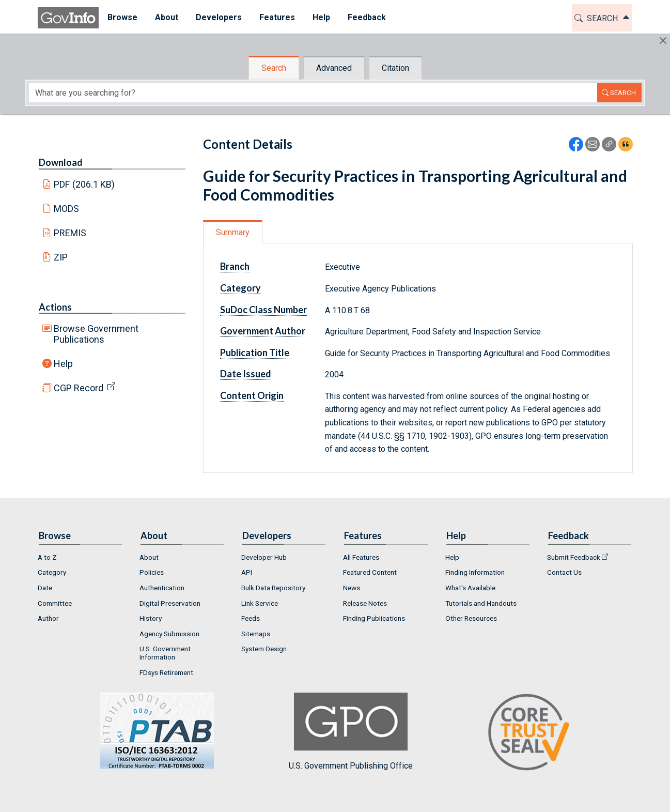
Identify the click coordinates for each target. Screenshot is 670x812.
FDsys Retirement (166, 672)
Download (61, 162)
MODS (66, 209)
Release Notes (365, 603)
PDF (84, 184)
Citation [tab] (395, 68)
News (352, 588)
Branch (235, 266)
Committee (55, 603)
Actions (55, 307)
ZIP (61, 257)
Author (48, 618)
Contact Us (564, 572)
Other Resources (471, 618)
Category (240, 288)
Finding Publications (374, 618)
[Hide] (663, 41)
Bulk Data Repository (273, 588)
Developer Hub (264, 557)
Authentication (162, 588)
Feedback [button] (367, 17)
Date (45, 588)
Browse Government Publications (96, 334)
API (247, 572)
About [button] (167, 17)
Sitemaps (256, 634)
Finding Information (475, 572)
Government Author (263, 331)
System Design (264, 649)
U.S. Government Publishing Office (351, 732)
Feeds (251, 618)
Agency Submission (169, 634)
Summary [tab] (233, 232)
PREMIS (70, 233)
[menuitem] (122, 18)
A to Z (47, 557)
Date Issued (246, 374)
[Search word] (313, 93)
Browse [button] (122, 17)
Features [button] (277, 17)
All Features (361, 557)
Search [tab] (274, 68)
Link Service (260, 603)
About (149, 557)
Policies (152, 572)
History (151, 618)
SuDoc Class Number (263, 310)
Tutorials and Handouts (481, 603)
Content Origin (252, 395)
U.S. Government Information (165, 653)
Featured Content (370, 572)
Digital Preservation (170, 603)
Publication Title (255, 353)
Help (63, 364)
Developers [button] (219, 17)
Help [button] (321, 17)
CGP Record (79, 388)
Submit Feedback (574, 557)
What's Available (470, 588)
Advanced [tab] (334, 68)
